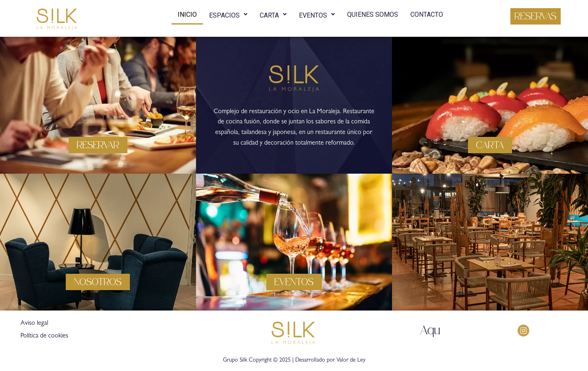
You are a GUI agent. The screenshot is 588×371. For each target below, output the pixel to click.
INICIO (187, 15)
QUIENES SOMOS (373, 15)
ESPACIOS (228, 14)
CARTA (273, 14)
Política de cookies (44, 336)
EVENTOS (317, 14)
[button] (535, 16)
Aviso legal (34, 324)
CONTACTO (427, 15)
